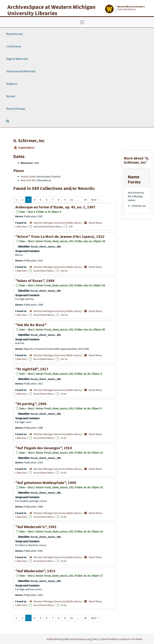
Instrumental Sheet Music (48, 226)
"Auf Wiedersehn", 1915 (35, 571)
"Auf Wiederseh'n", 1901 (36, 527)
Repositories (15, 34)
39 (85, 200)
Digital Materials (17, 59)
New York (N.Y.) (29, 180)
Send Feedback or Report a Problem (122, 639)
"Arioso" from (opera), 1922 (60, 236)
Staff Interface (55, 639)
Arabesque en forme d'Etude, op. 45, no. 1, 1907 (55, 207)
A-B (71, 226)
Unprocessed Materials (21, 71)
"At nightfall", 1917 (32, 369)
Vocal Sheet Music (44, 271)
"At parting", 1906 (31, 404)
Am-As (64, 271)
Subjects (12, 84)
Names (11, 96)
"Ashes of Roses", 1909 (35, 281)
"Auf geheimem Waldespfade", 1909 (46, 483)
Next (95, 200)
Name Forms (134, 179)
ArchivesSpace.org (80, 639)
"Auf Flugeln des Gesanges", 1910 (44, 448)
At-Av (64, 394)
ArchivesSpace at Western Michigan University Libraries (51, 10)
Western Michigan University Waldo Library (58, 223)
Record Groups (16, 109)
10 (71, 200)
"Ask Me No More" (31, 325)
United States (29, 176)
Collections (14, 46)
